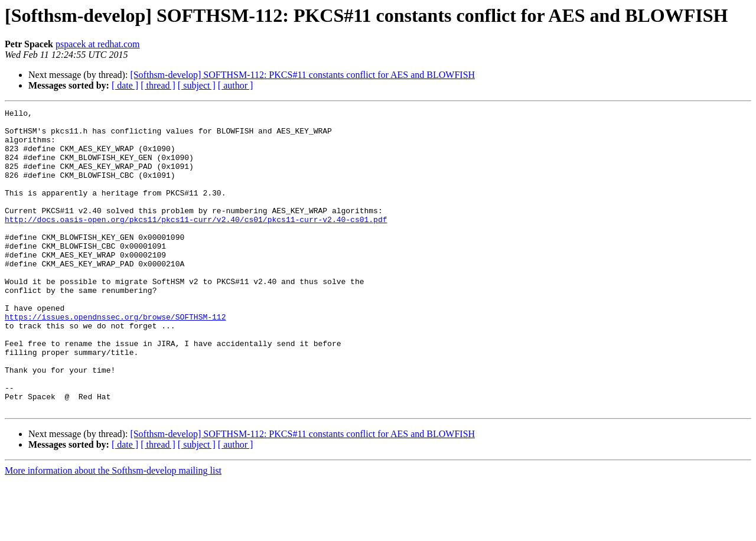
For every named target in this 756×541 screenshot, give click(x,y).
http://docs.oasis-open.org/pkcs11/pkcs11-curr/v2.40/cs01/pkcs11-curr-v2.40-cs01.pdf (196, 242)
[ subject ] (197, 85)
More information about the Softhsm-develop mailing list (113, 531)
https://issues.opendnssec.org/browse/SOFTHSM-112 (115, 359)
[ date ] (125, 85)
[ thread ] (158, 85)
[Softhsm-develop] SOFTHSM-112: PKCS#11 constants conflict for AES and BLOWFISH (302, 75)
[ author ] (236, 85)
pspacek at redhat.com (98, 44)
